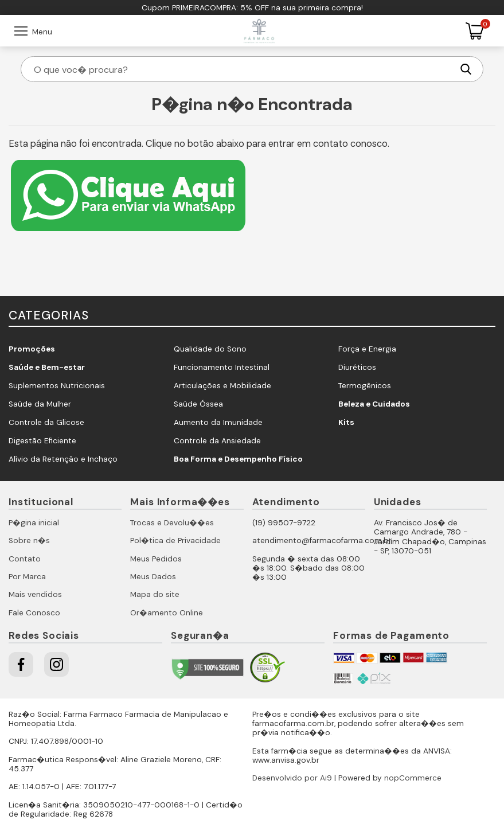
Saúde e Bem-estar (47, 367)
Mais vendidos (35, 594)
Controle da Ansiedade (217, 441)
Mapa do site (155, 594)
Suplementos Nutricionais (57, 386)
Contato (25, 559)
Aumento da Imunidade (218, 422)
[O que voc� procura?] (243, 69)
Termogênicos (365, 386)
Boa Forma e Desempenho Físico (238, 459)
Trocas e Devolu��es (172, 523)
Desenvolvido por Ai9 (292, 778)
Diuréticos (357, 367)
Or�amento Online (167, 613)
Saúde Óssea (198, 404)
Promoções (32, 349)
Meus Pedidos (156, 559)
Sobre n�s (29, 541)
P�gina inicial (34, 523)
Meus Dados (153, 577)
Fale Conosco (34, 613)
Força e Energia (367, 349)
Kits (346, 422)
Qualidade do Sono (210, 349)
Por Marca (27, 577)
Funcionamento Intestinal (222, 367)
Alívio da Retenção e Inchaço (63, 459)
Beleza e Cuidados (374, 404)
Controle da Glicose (46, 422)
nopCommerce (413, 778)
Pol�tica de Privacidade (175, 541)
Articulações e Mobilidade (222, 386)
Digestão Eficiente (42, 441)
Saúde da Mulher (40, 404)
